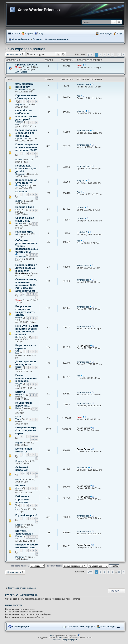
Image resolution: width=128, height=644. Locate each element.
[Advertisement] (36, 579)
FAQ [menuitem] (41, 33)
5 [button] (112, 55)
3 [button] (104, 55)
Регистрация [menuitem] (106, 33)
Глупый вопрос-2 (26, 515)
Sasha (17, 352)
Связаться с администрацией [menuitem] (81, 627)
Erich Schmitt (83, 265)
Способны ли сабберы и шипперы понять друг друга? (26, 115)
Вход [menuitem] (119, 33)
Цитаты (20, 392)
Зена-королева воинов (57, 39)
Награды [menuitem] (29, 33)
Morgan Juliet (83, 84)
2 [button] (100, 55)
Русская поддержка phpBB (65, 640)
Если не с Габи (25, 207)
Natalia (19, 160)
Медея (19, 384)
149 (36, 436)
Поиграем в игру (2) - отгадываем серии (26, 430)
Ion (17, 210)
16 (37, 518)
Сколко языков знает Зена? (25, 219)
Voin (17, 419)
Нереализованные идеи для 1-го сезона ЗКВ (26, 133)
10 (34, 153)
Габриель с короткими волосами (22, 499)
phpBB (59, 638)
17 (37, 522)
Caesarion (20, 174)
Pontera (19, 557)
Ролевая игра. (24, 232)
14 (31, 518)
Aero (52, 635)
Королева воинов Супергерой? (26, 181)
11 (37, 153)
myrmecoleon (22, 138)
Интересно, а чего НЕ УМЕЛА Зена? (27, 546)
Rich (17, 408)
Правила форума (26, 65)
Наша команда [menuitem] (108, 627)
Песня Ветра (22, 273)
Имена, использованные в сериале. (26, 378)
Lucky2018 (82, 232)
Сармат (81, 207)
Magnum (19, 104)
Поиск (114, 22)
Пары (19, 417)
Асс (78, 96)
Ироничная (21, 89)
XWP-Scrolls (21, 72)
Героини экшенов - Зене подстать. (26, 97)
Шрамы (20, 485)
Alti (17, 234)
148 (32, 436)
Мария (19, 443)
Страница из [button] (90, 55)
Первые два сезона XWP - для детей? (26, 169)
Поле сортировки (66, 566)
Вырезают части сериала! (26, 347)
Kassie (19, 525)
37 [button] (119, 55)
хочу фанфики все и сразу (24, 85)
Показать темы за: (28, 566)
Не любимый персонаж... (24, 404)
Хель (18, 67)
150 (32, 440)
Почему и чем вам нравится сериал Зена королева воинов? (27, 330)
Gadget (19, 318)
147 (28, 436)
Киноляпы (22, 191)
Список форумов (21, 39)
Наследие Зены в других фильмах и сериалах (26, 268)
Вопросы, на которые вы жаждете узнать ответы (25, 311)
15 (34, 518)
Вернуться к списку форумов (22, 588)
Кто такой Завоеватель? (24, 532)
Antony (19, 223)
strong (18, 488)
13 (27, 518)
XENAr (19, 201)
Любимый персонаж (22, 469)
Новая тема (14, 54)
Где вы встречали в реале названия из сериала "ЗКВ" (27, 147)
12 (37, 157)
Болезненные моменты (24, 450)
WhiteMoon (82, 468)
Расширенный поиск (119, 22)
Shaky (18, 337)
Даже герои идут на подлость (26, 363)
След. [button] (123, 55)
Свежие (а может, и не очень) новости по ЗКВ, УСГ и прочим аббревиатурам (26, 285)
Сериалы (38, 39)
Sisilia (18, 367)
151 (36, 440)
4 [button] (108, 55)
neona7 (19, 479)
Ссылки (16, 33)
